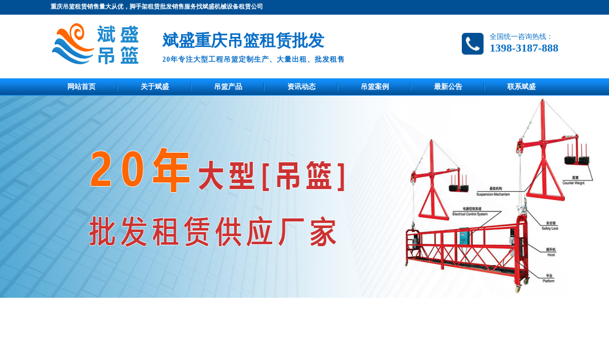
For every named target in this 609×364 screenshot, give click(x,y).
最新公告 (448, 87)
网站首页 (81, 87)
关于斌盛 (155, 87)
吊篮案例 (375, 87)
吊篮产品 (228, 87)
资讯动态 (301, 87)
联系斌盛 (521, 87)
